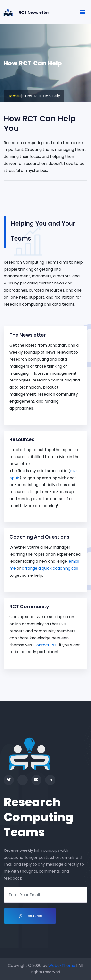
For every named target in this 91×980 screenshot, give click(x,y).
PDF (74, 471)
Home (13, 96)
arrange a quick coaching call (50, 568)
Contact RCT (46, 645)
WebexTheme (62, 966)
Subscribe (30, 916)
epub (14, 478)
